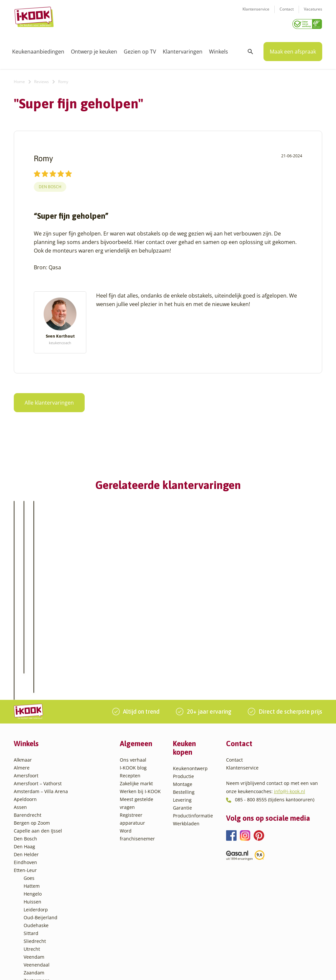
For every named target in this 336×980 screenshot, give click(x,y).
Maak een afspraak (293, 49)
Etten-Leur (25, 826)
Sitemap (222, 968)
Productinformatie (193, 772)
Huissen (32, 858)
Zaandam (34, 929)
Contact (287, 13)
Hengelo (33, 850)
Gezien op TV (140, 49)
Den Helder (26, 811)
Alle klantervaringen (49, 400)
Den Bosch (50, 185)
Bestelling (184, 748)
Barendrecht (28, 771)
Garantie (182, 764)
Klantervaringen (183, 49)
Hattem (32, 842)
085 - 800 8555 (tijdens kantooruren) (275, 756)
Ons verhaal (133, 716)
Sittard (31, 890)
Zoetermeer (36, 937)
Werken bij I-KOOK (140, 748)
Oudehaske (36, 882)
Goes (29, 834)
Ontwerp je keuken (94, 49)
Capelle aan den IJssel (38, 787)
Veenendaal (37, 921)
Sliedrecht (35, 897)
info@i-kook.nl (290, 747)
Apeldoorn (25, 756)
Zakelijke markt (136, 740)
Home (19, 79)
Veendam (34, 913)
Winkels (219, 49)
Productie (183, 733)
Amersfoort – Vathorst (38, 740)
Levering (182, 756)
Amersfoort (26, 732)
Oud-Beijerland (41, 874)
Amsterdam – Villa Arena (41, 748)
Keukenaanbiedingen (38, 49)
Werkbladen (186, 780)
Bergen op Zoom (32, 779)
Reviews (42, 79)
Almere (22, 724)
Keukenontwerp (190, 725)
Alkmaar (23, 716)
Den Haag (24, 803)
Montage (183, 740)
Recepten (130, 732)
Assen (20, 763)
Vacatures (313, 13)
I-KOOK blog (133, 724)
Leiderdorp (36, 866)
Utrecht (32, 905)
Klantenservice (256, 13)
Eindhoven (25, 819)
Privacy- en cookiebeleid (185, 968)
